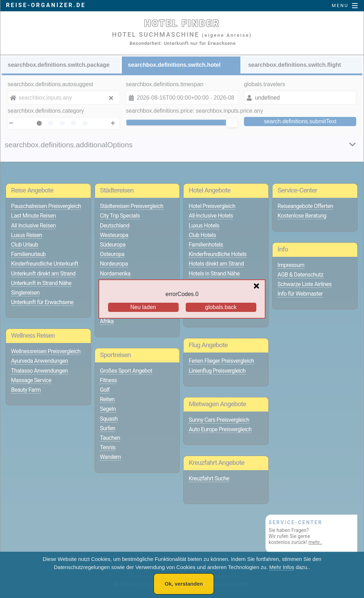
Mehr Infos (282, 567)
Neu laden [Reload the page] (143, 307)
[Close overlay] (258, 286)
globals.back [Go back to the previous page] (221, 307)
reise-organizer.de (46, 5)
